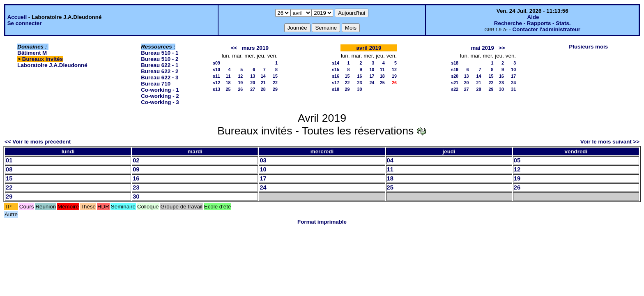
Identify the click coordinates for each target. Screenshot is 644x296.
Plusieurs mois (588, 47)
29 (275, 89)
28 (263, 89)
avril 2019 (369, 48)
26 (240, 89)
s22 (455, 89)
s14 (336, 63)
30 (359, 89)
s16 (336, 76)
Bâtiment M (32, 53)
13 (253, 76)
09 (136, 169)
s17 (336, 83)
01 (9, 160)
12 (240, 76)
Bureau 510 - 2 (160, 59)
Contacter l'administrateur (546, 29)
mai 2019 (483, 48)
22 (275, 83)
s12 (216, 83)
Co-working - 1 (160, 90)
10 (372, 69)
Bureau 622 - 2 (160, 71)
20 (253, 83)
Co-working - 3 (160, 102)
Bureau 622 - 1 (160, 65)
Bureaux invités (43, 59)
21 (263, 83)
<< (234, 48)
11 (228, 76)
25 (228, 89)
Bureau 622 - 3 (160, 77)
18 (228, 83)
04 (390, 160)
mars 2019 (255, 48)
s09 (216, 63)
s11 (216, 76)
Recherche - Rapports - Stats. (532, 23)
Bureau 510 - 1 (160, 53)
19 (240, 83)
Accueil (17, 17)
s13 (216, 89)
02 (136, 160)
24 (372, 83)
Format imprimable (322, 222)
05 (517, 160)
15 (275, 76)
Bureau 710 (156, 84)
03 (263, 160)
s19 (455, 69)
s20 (455, 76)
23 (359, 83)
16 (359, 76)
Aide (533, 17)
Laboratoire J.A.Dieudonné (52, 65)
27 (253, 89)
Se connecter (25, 23)
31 (513, 89)
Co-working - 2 (160, 96)
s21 (455, 83)
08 (9, 169)
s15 (336, 69)
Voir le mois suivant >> (610, 142)
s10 (216, 69)
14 (263, 76)
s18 (336, 89)
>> (502, 48)
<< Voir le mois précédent (38, 142)
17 (372, 76)
